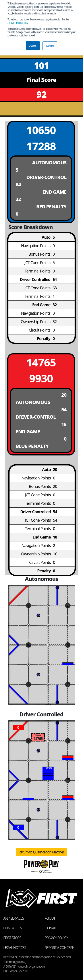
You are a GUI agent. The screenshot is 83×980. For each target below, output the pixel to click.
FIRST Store (12, 938)
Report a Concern (60, 948)
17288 (41, 146)
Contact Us (13, 928)
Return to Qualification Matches (41, 852)
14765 (41, 362)
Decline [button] (50, 46)
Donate (51, 928)
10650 (41, 130)
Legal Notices (15, 948)
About (50, 918)
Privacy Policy (18, 23)
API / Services (14, 918)
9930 (41, 378)
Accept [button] (33, 46)
